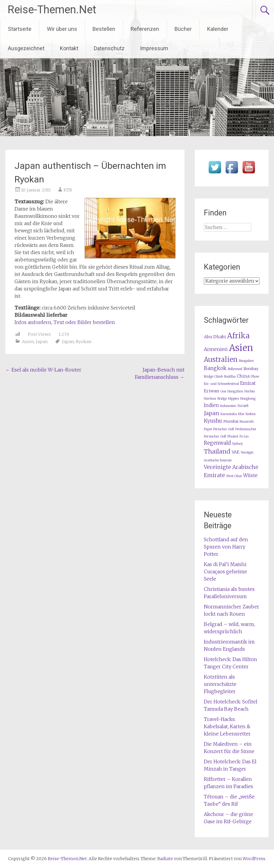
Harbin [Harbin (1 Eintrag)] (250, 391)
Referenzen (145, 29)
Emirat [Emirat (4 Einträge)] (248, 383)
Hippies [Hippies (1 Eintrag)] (233, 399)
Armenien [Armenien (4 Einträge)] (216, 349)
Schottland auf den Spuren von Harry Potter (226, 547)
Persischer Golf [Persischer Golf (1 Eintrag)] (215, 436)
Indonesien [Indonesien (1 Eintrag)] (228, 406)
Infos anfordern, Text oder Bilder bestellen (65, 322)
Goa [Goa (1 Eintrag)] (223, 391)
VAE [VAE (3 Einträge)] (236, 452)
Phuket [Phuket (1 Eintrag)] (233, 436)
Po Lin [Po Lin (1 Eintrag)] (244, 436)
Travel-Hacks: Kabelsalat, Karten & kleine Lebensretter (227, 726)
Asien (28, 342)
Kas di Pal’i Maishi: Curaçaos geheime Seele (225, 572)
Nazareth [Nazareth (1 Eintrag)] (247, 422)
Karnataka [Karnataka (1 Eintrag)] (229, 414)
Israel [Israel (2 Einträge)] (243, 406)
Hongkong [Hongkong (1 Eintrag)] (248, 399)
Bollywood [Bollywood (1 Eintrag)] (235, 369)
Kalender (218, 29)
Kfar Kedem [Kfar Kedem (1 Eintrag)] (247, 414)
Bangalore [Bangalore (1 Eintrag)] (246, 361)
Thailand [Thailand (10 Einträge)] (217, 451)
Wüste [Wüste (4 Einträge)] (250, 475)
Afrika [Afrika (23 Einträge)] (238, 336)
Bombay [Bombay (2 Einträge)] (251, 369)
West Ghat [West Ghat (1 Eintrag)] (234, 476)
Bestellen (104, 29)
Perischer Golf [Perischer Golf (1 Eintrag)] (224, 429)
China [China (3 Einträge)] (243, 376)
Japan (42, 342)
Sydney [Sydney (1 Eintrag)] (237, 444)
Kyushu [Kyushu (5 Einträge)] (213, 421)
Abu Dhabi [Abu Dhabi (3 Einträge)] (215, 337)
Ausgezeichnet (26, 48)
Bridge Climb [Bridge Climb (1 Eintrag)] (213, 377)
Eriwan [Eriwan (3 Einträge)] (212, 391)
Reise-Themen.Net (52, 10)
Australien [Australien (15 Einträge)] (221, 359)
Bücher (183, 29)
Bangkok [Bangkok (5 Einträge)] (215, 368)
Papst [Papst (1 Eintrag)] (208, 429)
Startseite (20, 29)
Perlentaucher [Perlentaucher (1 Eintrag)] (246, 429)
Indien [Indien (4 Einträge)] (211, 405)
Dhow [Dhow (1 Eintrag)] (255, 377)
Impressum (154, 48)
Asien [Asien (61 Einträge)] (241, 348)
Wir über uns (62, 29)
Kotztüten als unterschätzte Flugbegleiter (220, 684)
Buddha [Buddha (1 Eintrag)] (230, 377)
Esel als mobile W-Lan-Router (43, 370)
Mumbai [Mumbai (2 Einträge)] (231, 421)
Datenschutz (109, 48)
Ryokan (83, 342)
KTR (68, 190)
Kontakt (69, 48)
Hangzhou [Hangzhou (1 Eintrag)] (235, 391)
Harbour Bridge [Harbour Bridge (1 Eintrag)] (215, 399)
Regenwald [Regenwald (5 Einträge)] (217, 443)
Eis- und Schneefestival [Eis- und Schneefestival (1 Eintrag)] (221, 384)
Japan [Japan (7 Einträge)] (212, 413)
